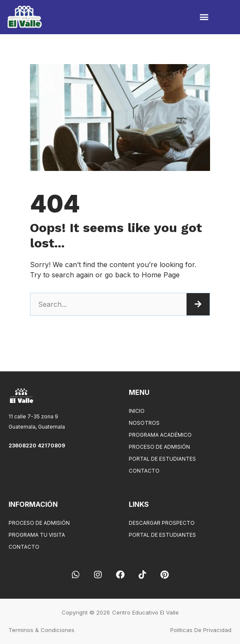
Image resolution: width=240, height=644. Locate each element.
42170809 (51, 446)
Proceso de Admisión (159, 447)
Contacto (146, 471)
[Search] (198, 304)
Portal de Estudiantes (162, 459)
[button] (204, 17)
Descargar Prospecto (162, 523)
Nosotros (144, 423)
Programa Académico (160, 435)
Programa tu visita (37, 535)
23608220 (23, 446)
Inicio (137, 411)
